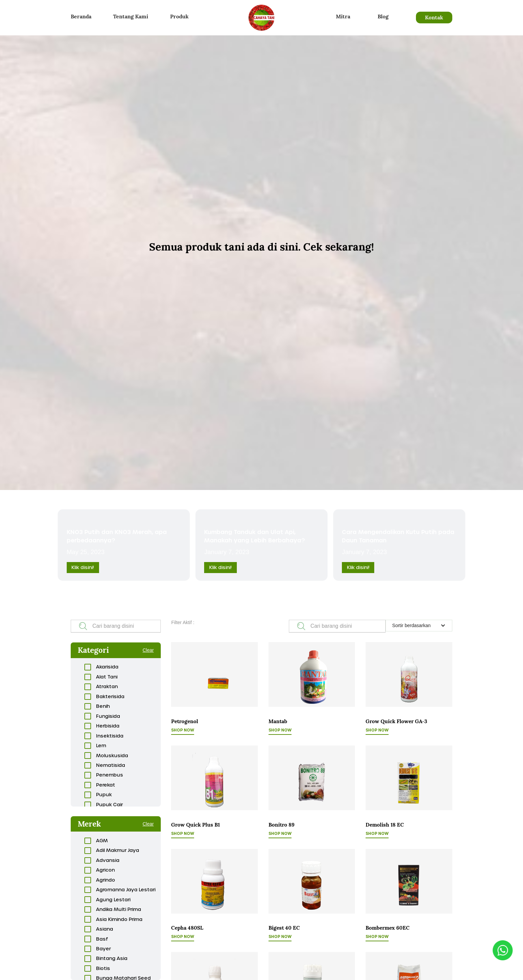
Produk (179, 17)
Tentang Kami (131, 17)
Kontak (434, 17)
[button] (419, 626)
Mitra (343, 17)
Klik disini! (83, 567)
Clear (148, 650)
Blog (383, 17)
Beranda (81, 17)
